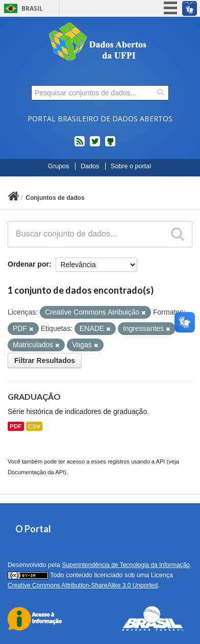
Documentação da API (36, 472)
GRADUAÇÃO (34, 396)
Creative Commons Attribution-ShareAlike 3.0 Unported (83, 585)
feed (80, 145)
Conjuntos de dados (55, 198)
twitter (95, 145)
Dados (90, 166)
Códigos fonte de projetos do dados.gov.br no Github (110, 145)
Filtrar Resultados (45, 360)
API (160, 461)
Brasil (32, 8)
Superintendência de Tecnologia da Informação (126, 565)
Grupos (58, 166)
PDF (16, 426)
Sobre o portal (131, 166)
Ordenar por (28, 264)
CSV (34, 426)
